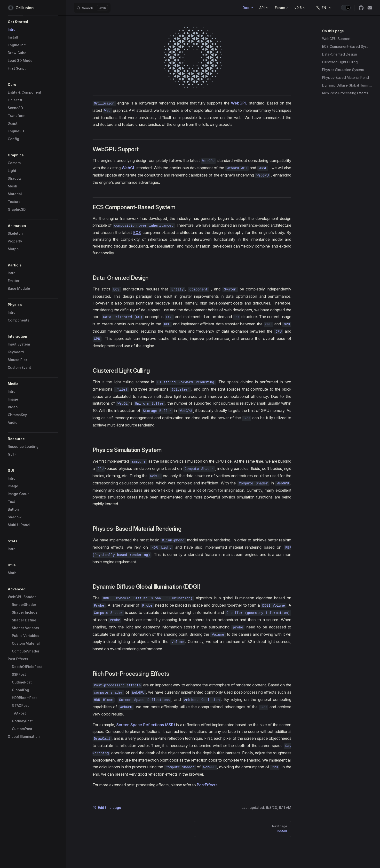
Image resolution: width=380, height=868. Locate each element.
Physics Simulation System (343, 70)
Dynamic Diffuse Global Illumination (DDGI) (347, 85)
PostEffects (207, 785)
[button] (33, 22)
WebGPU (239, 103)
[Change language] (324, 8)
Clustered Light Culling (340, 62)
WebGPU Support (336, 39)
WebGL (128, 168)
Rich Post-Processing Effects (345, 93)
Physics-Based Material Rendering (347, 77)
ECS (137, 233)
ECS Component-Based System (347, 46)
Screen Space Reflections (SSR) (146, 725)
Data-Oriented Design (340, 54)
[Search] (92, 8)
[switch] (346, 8)
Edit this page (107, 808)
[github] (361, 8)
